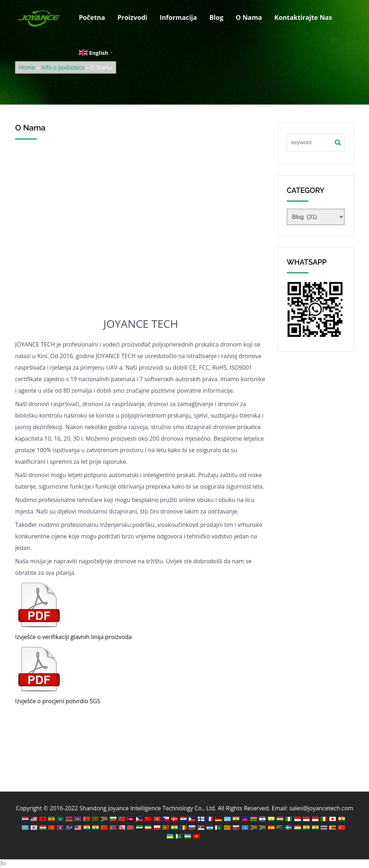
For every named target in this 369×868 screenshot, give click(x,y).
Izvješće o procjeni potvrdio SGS (58, 701)
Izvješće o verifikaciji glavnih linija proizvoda (74, 637)
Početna (92, 17)
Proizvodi (132, 17)
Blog (216, 17)
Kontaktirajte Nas (303, 17)
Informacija (178, 17)
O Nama (249, 17)
